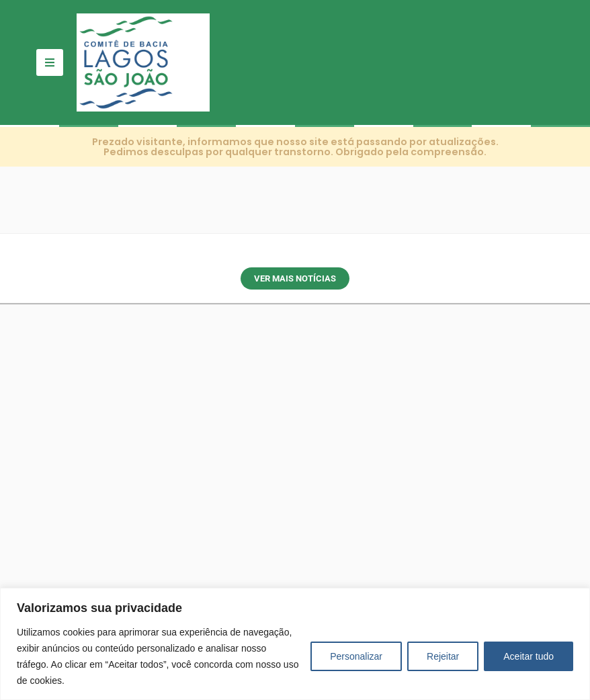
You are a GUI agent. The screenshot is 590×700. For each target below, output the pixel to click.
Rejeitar (443, 656)
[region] (295, 644)
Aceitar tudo (529, 656)
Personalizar (356, 656)
